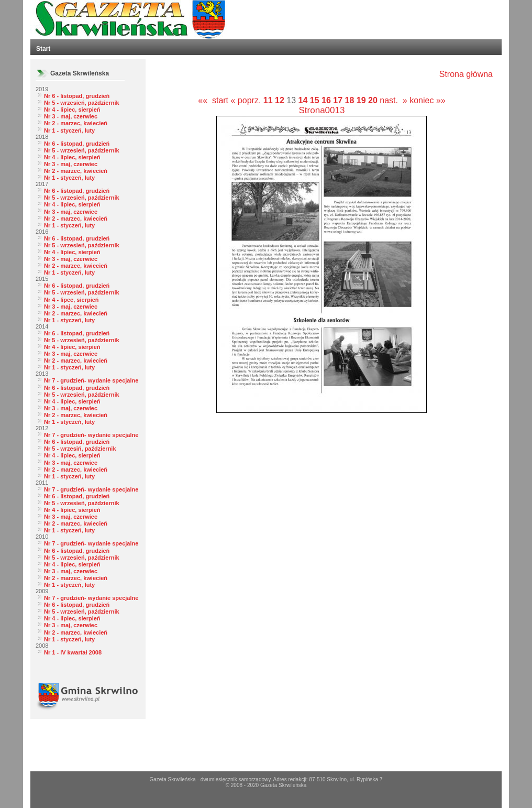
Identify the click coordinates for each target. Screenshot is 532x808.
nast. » (393, 100)
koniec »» (428, 100)
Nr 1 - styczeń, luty (69, 130)
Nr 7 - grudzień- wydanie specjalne (91, 380)
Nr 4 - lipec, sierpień (71, 300)
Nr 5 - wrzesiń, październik (80, 449)
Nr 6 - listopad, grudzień (77, 96)
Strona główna (466, 74)
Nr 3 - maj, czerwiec (71, 116)
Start (43, 49)
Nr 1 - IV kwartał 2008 (73, 652)
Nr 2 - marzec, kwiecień (76, 123)
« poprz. (247, 100)
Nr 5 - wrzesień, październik (82, 103)
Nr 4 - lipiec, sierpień (72, 110)
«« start (213, 100)
